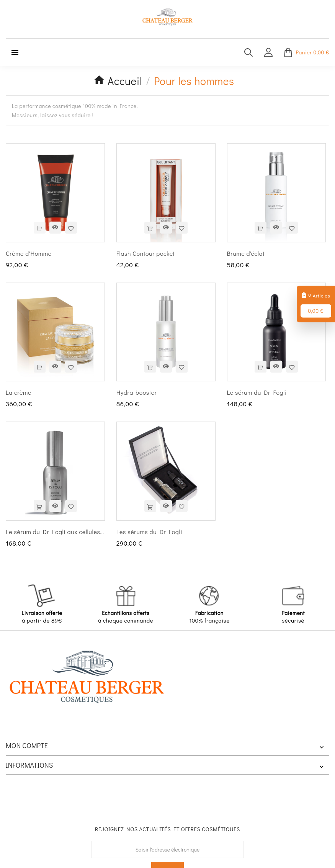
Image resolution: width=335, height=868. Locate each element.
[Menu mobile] (15, 52)
